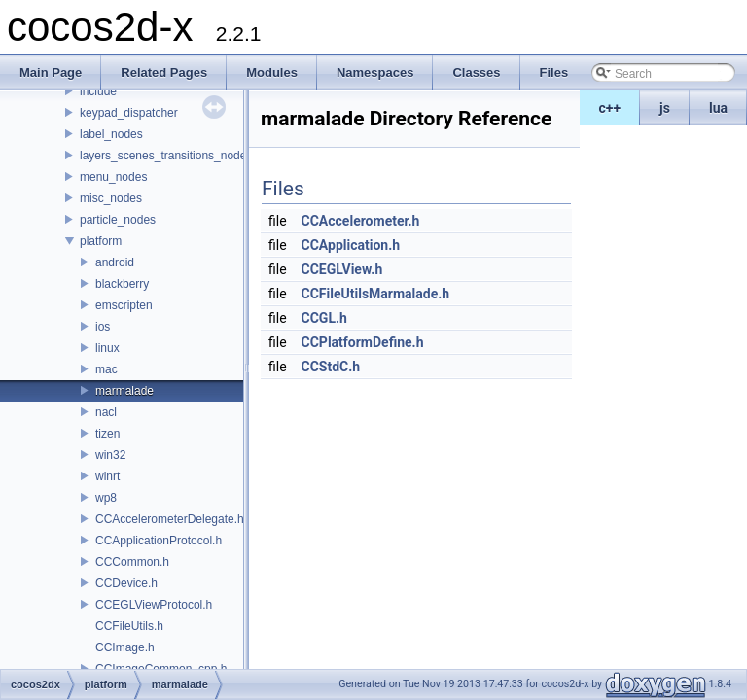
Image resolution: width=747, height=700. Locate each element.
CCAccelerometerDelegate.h (170, 519)
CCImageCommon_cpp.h (161, 669)
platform (101, 241)
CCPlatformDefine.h (363, 342)
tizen (107, 434)
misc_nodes (111, 198)
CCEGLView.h (342, 269)
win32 (110, 455)
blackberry (122, 284)
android (115, 262)
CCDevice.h (126, 583)
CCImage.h (125, 647)
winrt (107, 476)
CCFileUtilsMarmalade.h (376, 294)
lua (718, 108)
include (98, 91)
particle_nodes (118, 220)
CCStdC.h (331, 367)
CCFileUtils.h (129, 626)
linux (107, 348)
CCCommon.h (132, 562)
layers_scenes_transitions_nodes (166, 156)
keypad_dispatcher (129, 113)
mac (107, 369)
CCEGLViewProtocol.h (154, 605)
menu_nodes (113, 177)
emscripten (124, 305)
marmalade (124, 391)
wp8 (106, 498)
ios (103, 327)
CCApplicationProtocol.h (159, 541)
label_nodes (111, 134)
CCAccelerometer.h (361, 221)
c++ (610, 108)
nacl (106, 412)
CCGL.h (324, 318)
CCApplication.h (351, 245)
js (665, 108)
